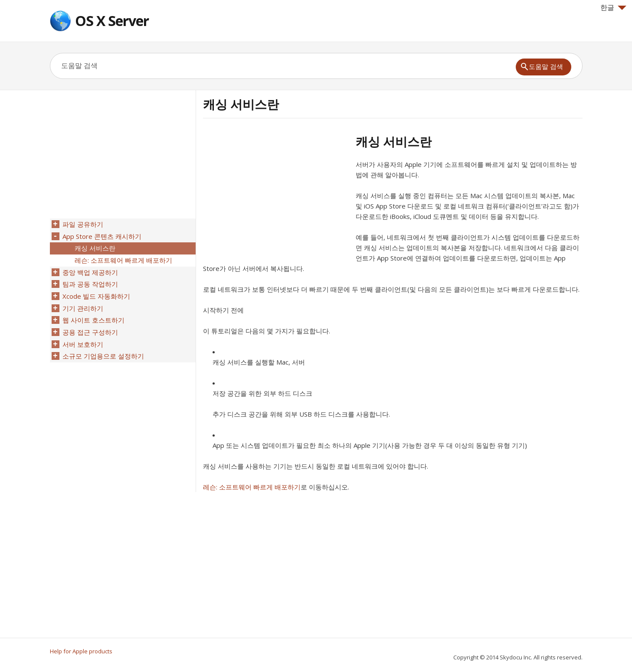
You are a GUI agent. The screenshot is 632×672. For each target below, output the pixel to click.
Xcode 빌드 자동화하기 (96, 292)
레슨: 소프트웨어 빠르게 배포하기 (252, 487)
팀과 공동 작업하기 (90, 281)
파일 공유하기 (82, 224)
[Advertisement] (276, 195)
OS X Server (112, 21)
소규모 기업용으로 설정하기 (103, 348)
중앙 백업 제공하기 (90, 269)
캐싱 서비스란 (95, 247)
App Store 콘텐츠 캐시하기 (102, 235)
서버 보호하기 (82, 337)
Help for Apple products (81, 651)
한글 (613, 7)
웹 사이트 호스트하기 (93, 314)
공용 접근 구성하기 (90, 326)
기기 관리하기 (82, 303)
